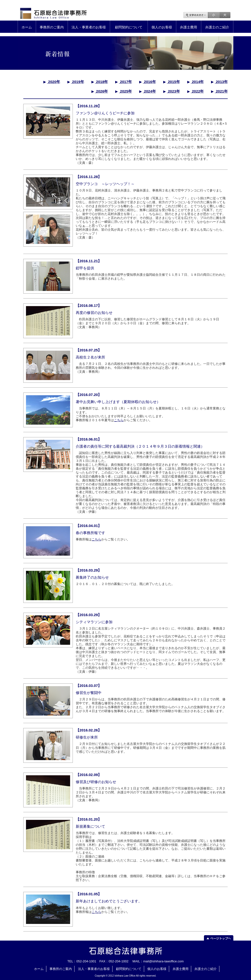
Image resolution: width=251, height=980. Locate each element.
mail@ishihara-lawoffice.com (163, 961)
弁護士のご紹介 (217, 27)
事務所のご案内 (52, 27)
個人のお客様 (162, 27)
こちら (119, 420)
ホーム (27, 27)
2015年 (173, 82)
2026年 (102, 91)
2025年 (125, 91)
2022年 (197, 91)
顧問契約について (129, 27)
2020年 (54, 82)
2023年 (173, 91)
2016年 (149, 82)
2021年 (221, 91)
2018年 (102, 82)
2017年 (125, 82)
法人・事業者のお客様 (89, 27)
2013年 (221, 82)
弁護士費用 (188, 27)
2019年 (78, 82)
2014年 (197, 82)
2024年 (149, 91)
